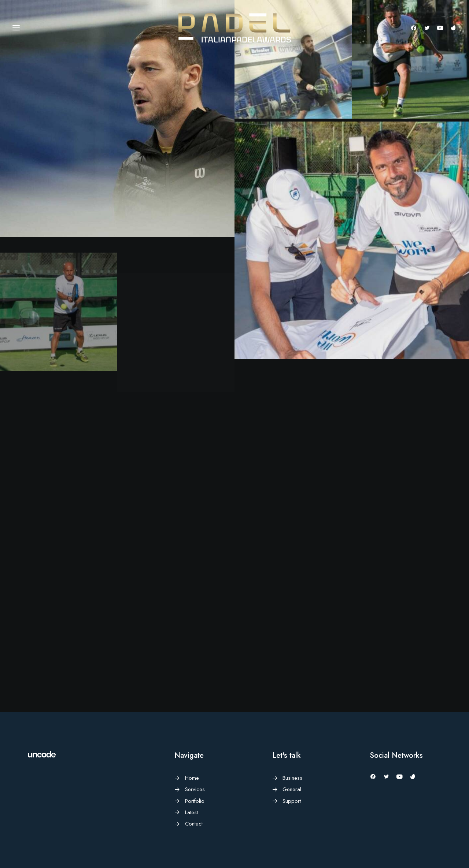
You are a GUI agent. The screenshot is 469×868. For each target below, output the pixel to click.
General (292, 789)
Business (292, 778)
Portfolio (195, 801)
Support (292, 801)
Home (192, 778)
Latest (191, 812)
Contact (194, 824)
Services (195, 789)
